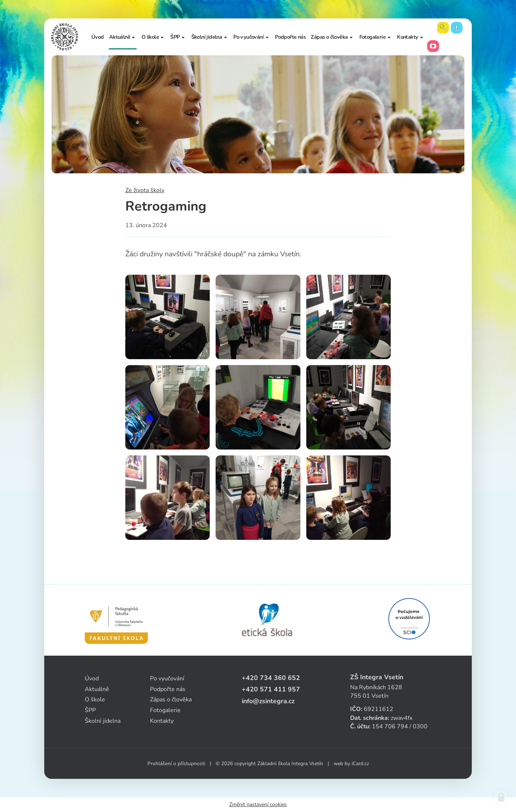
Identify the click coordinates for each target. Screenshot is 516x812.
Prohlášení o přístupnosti (176, 764)
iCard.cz (360, 764)
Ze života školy (145, 190)
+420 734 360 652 (271, 678)
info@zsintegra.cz (268, 701)
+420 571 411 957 (271, 689)
